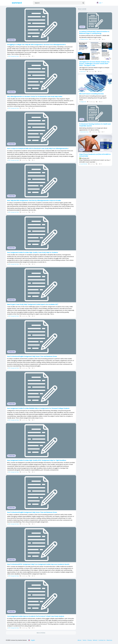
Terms (85, 640)
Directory (109, 640)
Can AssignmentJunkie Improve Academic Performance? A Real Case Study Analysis (36, 616)
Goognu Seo (83, 102)
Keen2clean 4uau (85, 132)
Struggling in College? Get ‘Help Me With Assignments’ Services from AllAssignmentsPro (36, 45)
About (80, 640)
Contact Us (102, 640)
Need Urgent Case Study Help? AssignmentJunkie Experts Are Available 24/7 (33, 304)
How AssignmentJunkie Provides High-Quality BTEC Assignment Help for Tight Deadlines (37, 460)
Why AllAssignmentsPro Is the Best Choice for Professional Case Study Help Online (35, 97)
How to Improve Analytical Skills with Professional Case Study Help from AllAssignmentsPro (38, 149)
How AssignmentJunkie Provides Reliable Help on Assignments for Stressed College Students (38, 408)
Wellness (82, 27)
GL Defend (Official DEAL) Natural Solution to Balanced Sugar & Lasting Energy (94, 32)
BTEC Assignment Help (14, 56)
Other (82, 119)
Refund (95, 640)
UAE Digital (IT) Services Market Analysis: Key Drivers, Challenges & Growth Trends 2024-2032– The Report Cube (94, 64)
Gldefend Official (84, 39)
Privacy (90, 640)
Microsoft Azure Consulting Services (91, 94)
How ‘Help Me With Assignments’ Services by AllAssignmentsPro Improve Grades (34, 201)
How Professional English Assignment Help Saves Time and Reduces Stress (32, 356)
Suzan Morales (84, 164)
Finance (82, 150)
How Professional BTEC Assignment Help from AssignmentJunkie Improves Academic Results (38, 564)
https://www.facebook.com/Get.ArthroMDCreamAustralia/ (95, 155)
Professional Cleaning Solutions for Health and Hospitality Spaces (95, 125)
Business (82, 57)
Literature (11, 40)
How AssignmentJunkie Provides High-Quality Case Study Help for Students (33, 252)
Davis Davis (83, 71)
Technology (83, 89)
